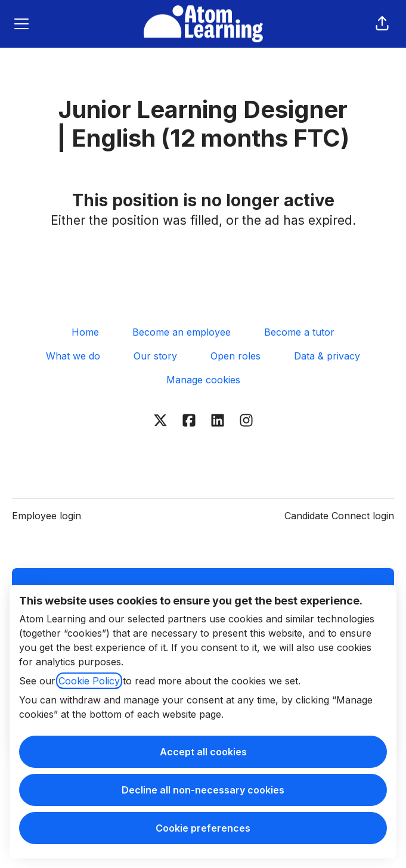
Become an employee (182, 332)
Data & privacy (327, 356)
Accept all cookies (203, 752)
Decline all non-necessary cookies (203, 790)
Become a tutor (299, 332)
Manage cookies (203, 380)
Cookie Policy (89, 681)
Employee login (47, 516)
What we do (73, 356)
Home (85, 332)
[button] (382, 24)
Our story (155, 356)
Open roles (235, 356)
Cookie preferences (203, 828)
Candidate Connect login (339, 516)
